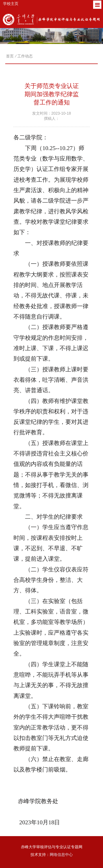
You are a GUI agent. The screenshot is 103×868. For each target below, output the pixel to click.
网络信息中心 (61, 855)
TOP (96, 862)
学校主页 (11, 4)
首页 (10, 56)
